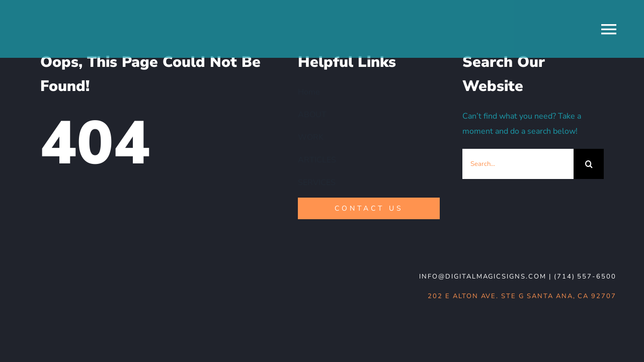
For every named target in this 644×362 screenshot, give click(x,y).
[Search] (589, 164)
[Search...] (518, 164)
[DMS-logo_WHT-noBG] (101, 271)
